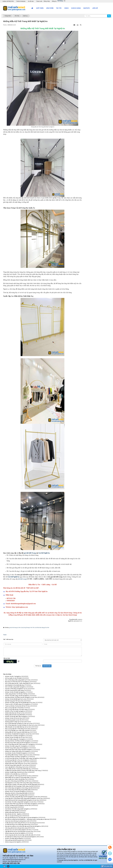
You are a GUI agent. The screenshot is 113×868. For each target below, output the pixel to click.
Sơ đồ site (31, 1)
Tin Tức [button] (59, 8)
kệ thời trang (22, 579)
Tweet (5, 635)
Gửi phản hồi (107, 866)
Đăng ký (54, 1)
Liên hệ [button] (95, 8)
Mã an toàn (7, 658)
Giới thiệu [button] (40, 8)
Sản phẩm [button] (50, 8)
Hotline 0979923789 (8, 1)
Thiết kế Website (21, 1)
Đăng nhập (47, 1)
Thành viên (39, 1)
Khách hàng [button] (76, 8)
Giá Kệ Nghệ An (44, 553)
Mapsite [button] (87, 8)
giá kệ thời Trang (30, 553)
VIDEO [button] (66, 8)
